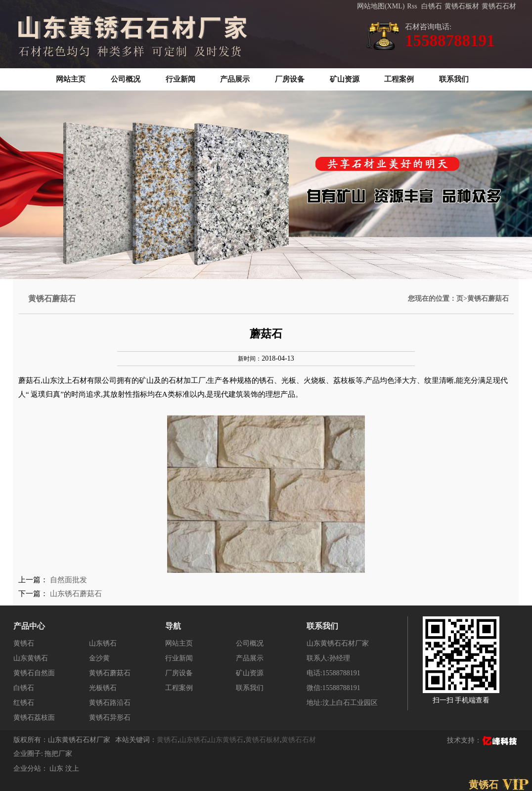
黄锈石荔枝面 (34, 718)
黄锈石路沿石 (110, 703)
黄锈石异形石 (110, 718)
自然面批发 (68, 580)
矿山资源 (345, 79)
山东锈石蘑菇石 (76, 594)
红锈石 (24, 703)
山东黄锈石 (31, 658)
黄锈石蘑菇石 (110, 673)
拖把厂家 (58, 754)
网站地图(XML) (381, 6)
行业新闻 (180, 79)
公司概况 (126, 79)
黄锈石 (24, 643)
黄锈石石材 (499, 6)
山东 (57, 768)
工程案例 (399, 79)
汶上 (72, 768)
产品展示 (235, 79)
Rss (412, 6)
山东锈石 (103, 643)
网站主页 (71, 79)
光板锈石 (103, 688)
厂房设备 (290, 79)
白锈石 (432, 6)
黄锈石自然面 (34, 673)
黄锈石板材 (462, 6)
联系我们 (454, 79)
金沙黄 (99, 658)
